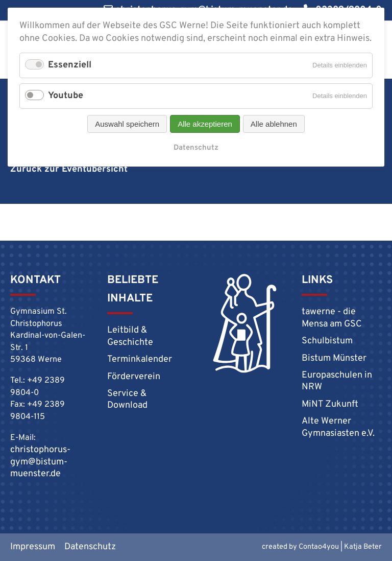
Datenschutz (196, 148)
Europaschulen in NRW (337, 381)
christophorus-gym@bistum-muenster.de (40, 462)
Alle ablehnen (274, 124)
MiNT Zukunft (330, 404)
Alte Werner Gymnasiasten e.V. (338, 427)
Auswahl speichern (127, 124)
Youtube (66, 96)
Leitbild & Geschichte (130, 336)
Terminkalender (140, 359)
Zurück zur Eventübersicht (69, 169)
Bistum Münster (334, 358)
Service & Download (127, 400)
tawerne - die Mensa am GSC (332, 318)
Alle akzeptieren (205, 124)
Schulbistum (327, 341)
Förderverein (134, 377)
